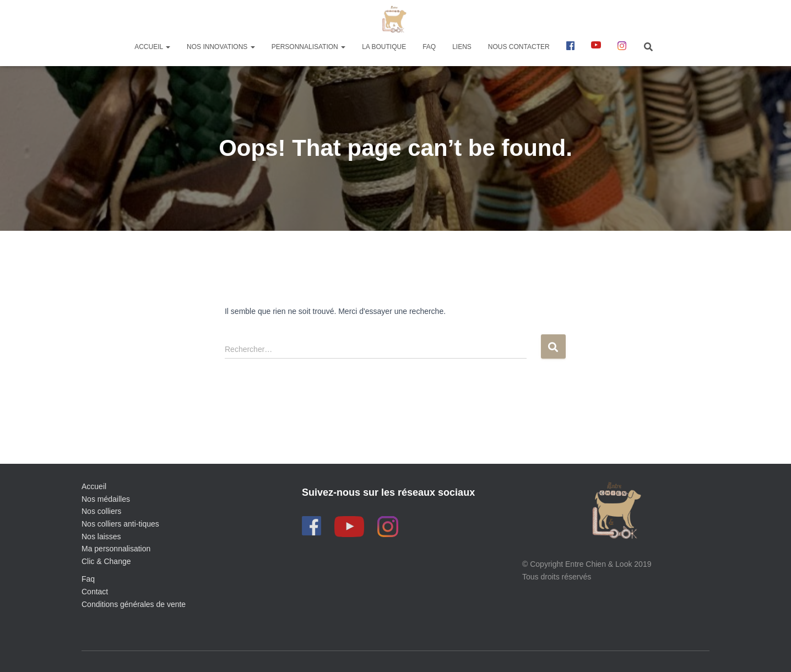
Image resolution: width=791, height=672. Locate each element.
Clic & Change (106, 561)
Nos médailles (106, 499)
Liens (462, 47)
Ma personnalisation (116, 549)
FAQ (429, 47)
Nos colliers (101, 511)
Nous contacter (519, 47)
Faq (88, 579)
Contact (95, 592)
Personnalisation (308, 47)
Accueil (152, 47)
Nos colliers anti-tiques (120, 524)
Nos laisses (101, 536)
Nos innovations (221, 47)
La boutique (384, 47)
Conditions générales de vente (134, 604)
